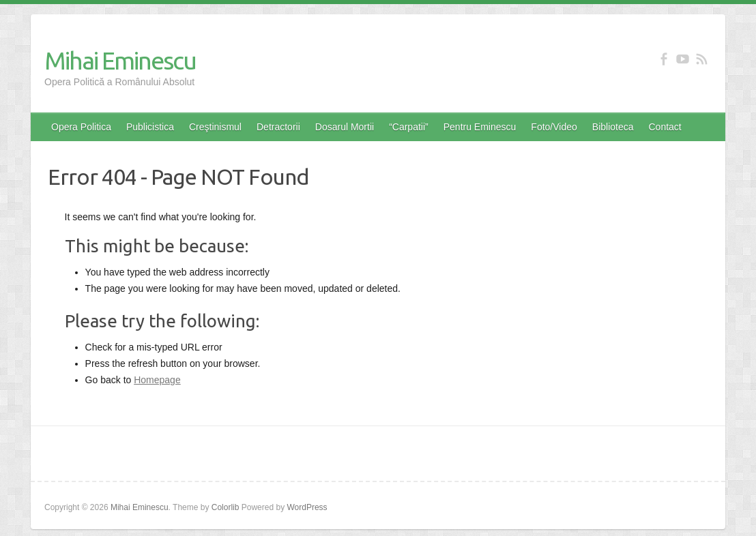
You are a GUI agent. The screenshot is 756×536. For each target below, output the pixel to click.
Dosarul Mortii (345, 127)
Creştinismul (215, 127)
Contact (665, 127)
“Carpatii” (409, 127)
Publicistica (150, 127)
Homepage (157, 380)
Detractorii (278, 127)
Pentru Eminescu (480, 127)
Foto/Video (554, 127)
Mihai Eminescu (120, 60)
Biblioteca (613, 127)
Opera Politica (81, 127)
